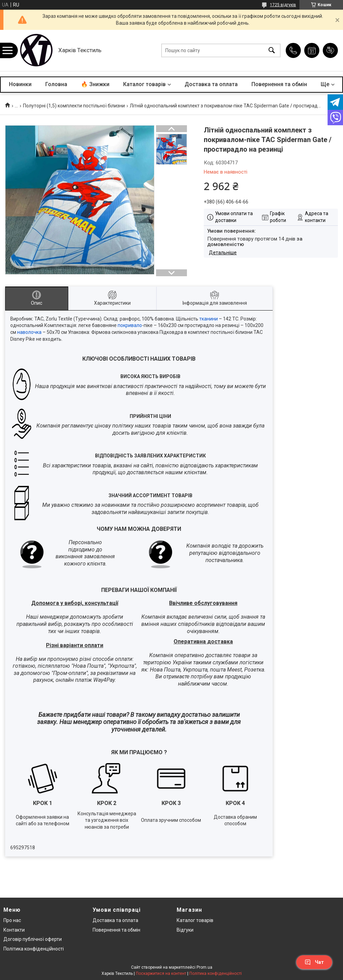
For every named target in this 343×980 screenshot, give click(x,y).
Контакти (14, 930)
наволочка (29, 332)
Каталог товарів (144, 84)
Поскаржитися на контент (161, 973)
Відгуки (185, 930)
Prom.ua (204, 967)
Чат (314, 962)
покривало (130, 325)
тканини (209, 319)
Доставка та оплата (211, 84)
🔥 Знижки (95, 84)
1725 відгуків (283, 5)
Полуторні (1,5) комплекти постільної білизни (74, 106)
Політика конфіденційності (34, 949)
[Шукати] (272, 51)
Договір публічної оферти (33, 939)
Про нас (12, 920)
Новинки (20, 84)
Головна (56, 84)
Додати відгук (330, 50)
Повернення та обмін (279, 84)
